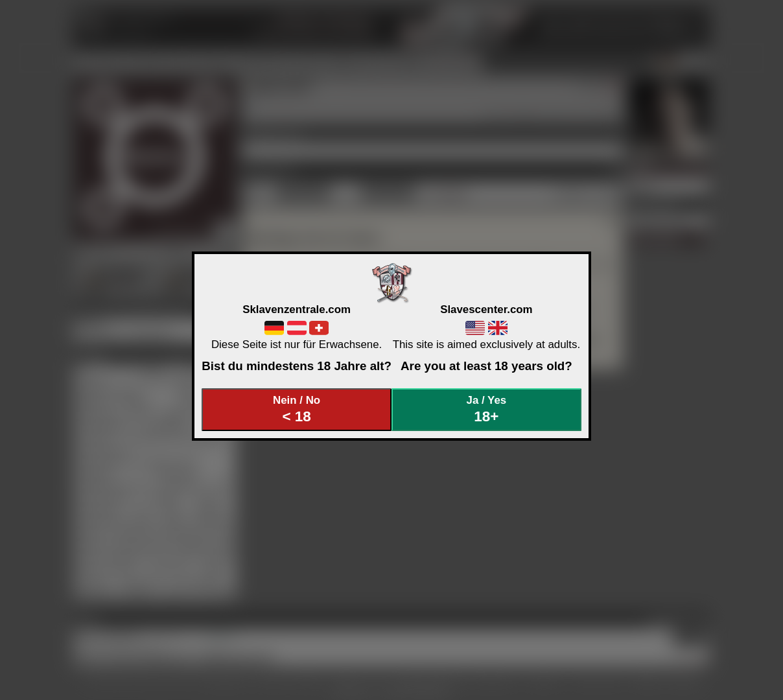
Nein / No (297, 409)
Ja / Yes (487, 409)
